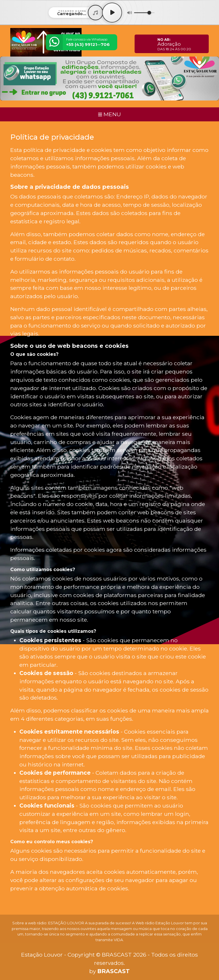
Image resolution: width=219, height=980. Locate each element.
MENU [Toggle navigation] (109, 114)
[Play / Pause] (112, 13)
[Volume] (144, 13)
